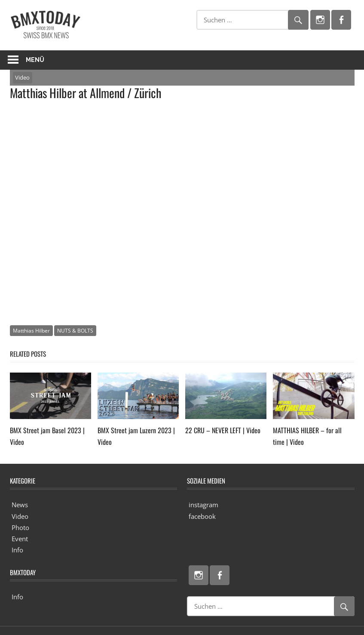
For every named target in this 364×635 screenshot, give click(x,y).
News (20, 505)
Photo (20, 527)
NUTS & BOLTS (75, 331)
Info (17, 550)
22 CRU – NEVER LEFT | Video (223, 430)
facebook (202, 516)
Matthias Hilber (31, 331)
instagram (203, 505)
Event (20, 539)
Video (22, 77)
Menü (35, 60)
